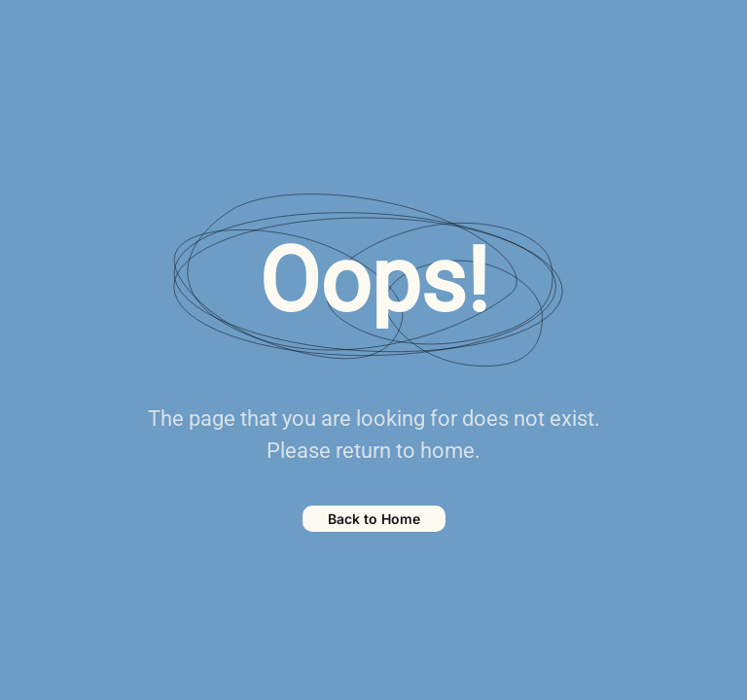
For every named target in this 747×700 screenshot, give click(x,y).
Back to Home (374, 519)
